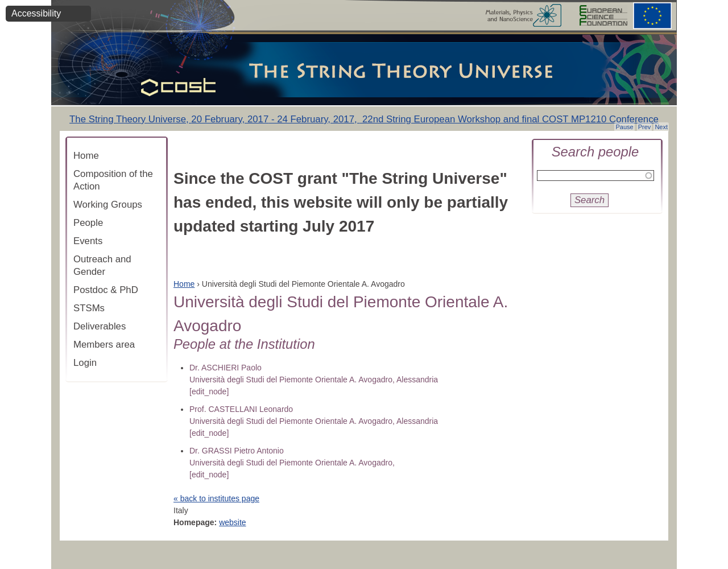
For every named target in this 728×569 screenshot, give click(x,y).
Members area (104, 345)
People (88, 223)
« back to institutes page (216, 498)
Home (86, 156)
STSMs (89, 308)
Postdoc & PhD (106, 290)
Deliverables (100, 326)
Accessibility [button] (36, 13)
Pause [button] (624, 127)
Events (88, 241)
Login (85, 363)
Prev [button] (645, 127)
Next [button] (661, 127)
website (232, 522)
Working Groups (108, 205)
